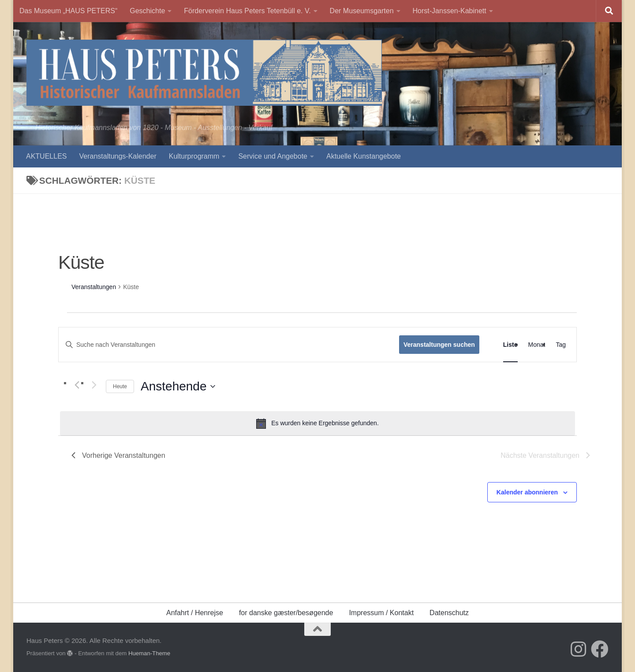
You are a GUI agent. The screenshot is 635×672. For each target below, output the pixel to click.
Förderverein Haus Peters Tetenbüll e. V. (247, 11)
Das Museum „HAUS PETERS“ (68, 11)
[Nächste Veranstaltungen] (94, 385)
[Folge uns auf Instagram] (579, 649)
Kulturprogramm (194, 156)
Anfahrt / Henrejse (195, 613)
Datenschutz (449, 613)
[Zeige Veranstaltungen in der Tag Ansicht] (561, 345)
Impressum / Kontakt (381, 613)
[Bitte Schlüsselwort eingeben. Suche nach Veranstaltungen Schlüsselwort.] (229, 345)
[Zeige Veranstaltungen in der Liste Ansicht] (510, 345)
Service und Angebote (273, 156)
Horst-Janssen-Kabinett (450, 11)
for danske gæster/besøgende (286, 613)
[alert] (317, 423)
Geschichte (147, 11)
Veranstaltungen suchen (439, 345)
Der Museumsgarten (362, 11)
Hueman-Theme (149, 653)
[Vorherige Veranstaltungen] (77, 385)
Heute (120, 386)
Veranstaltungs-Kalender (118, 156)
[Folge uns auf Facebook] (600, 649)
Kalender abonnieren (527, 492)
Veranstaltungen (94, 287)
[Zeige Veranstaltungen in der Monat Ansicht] (537, 345)
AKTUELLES (46, 156)
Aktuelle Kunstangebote (364, 156)
